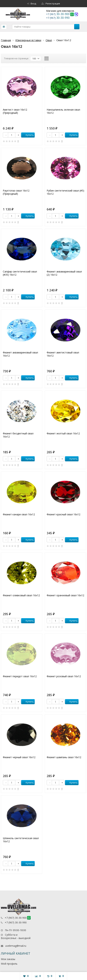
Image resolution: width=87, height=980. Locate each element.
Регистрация (51, 4)
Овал (49, 40)
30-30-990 (58, 18)
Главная (6, 40)
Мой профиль (9, 964)
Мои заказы (8, 959)
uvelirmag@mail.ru (16, 946)
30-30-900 (58, 14)
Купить (28, 135)
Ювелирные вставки (28, 40)
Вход (32, 4)
